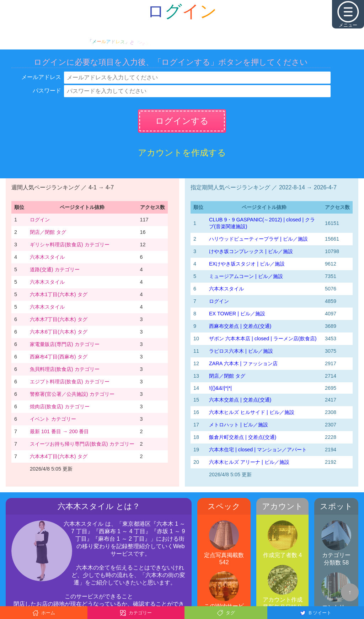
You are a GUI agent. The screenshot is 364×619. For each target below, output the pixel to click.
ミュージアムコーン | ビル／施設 (246, 276)
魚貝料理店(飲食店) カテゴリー (65, 369)
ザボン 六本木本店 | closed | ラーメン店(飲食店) (263, 339)
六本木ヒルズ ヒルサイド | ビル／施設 (252, 412)
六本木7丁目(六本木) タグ (59, 319)
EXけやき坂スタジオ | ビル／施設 (247, 264)
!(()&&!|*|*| (220, 388)
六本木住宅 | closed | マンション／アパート (258, 450)
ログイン (40, 220)
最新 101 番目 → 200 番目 (59, 431)
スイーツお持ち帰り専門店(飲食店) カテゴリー (82, 444)
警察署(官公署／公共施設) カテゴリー (72, 394)
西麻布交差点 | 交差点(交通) (240, 326)
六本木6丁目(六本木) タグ (59, 332)
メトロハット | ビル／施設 (239, 425)
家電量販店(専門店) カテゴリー (65, 344)
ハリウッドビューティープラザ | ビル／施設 (258, 239)
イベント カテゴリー (53, 419)
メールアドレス (41, 77)
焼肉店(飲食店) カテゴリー (60, 406)
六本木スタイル (47, 257)
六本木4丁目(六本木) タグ (59, 456)
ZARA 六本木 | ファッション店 (243, 363)
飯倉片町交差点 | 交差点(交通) (243, 437)
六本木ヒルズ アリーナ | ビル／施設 (249, 462)
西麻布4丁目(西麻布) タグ (59, 357)
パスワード (47, 91)
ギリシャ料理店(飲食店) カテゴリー (70, 245)
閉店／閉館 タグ (48, 232)
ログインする (182, 121)
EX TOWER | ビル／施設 (237, 314)
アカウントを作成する (182, 153)
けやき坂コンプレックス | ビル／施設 (251, 251)
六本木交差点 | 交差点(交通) (240, 400)
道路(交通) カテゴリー (55, 269)
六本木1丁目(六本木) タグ (59, 294)
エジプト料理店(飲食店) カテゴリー (70, 382)
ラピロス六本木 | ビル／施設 (241, 351)
